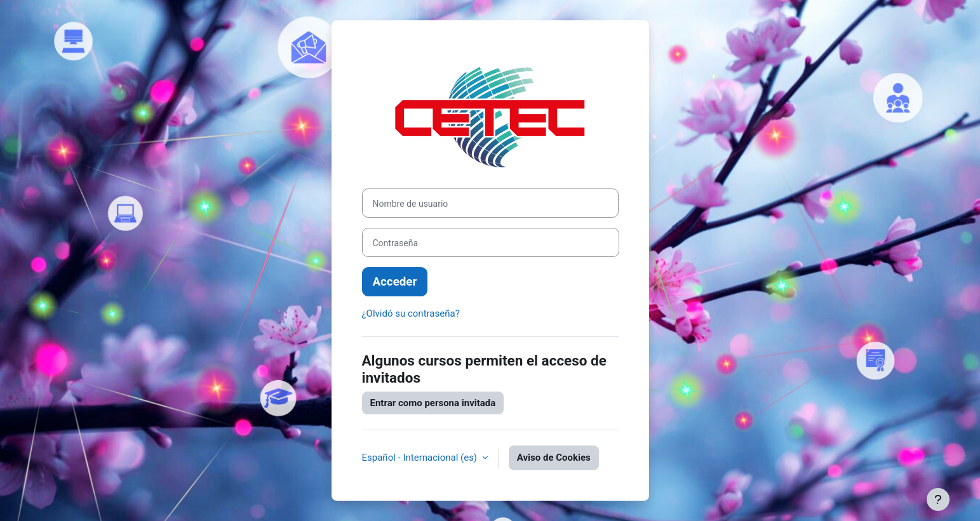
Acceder (395, 282)
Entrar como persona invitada (433, 403)
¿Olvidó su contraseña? (411, 313)
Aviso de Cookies (554, 458)
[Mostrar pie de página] (938, 499)
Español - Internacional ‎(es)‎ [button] (421, 458)
